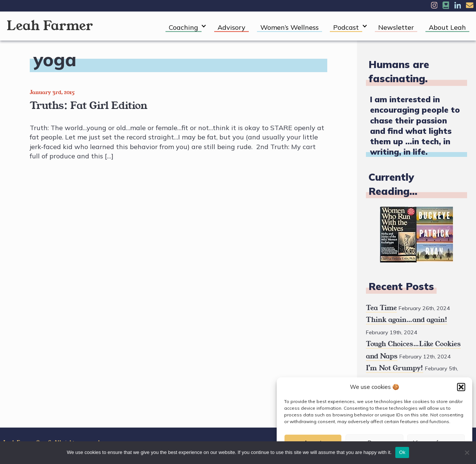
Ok (402, 452)
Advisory (231, 27)
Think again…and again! (407, 320)
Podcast (346, 27)
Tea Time (381, 308)
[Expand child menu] (204, 26)
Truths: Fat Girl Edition (89, 106)
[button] (461, 387)
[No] (467, 452)
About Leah (447, 27)
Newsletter (396, 27)
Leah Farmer (50, 26)
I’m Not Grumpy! (395, 368)
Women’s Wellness (290, 27)
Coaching (184, 27)
